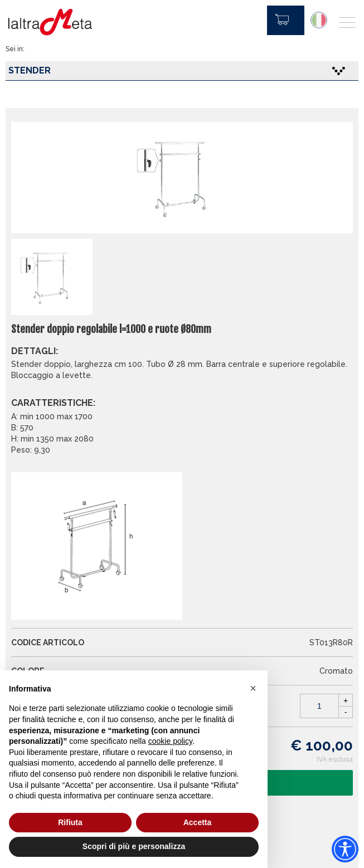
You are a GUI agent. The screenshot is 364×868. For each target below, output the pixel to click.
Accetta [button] (198, 822)
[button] (253, 688)
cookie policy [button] (170, 741)
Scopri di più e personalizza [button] (134, 846)
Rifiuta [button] (70, 822)
